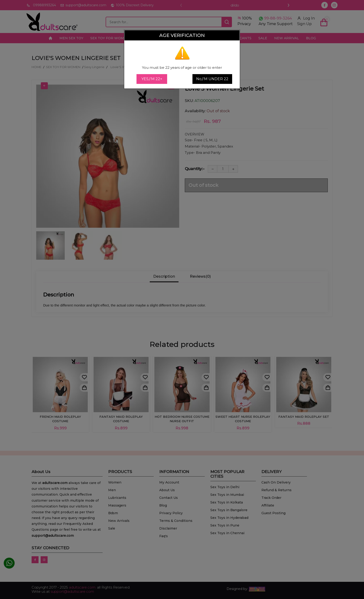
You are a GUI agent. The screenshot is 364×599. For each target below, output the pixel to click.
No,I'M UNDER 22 (212, 79)
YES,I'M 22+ (152, 79)
